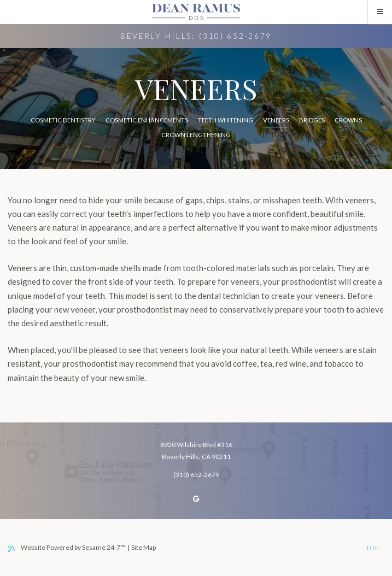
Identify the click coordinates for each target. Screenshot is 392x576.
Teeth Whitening (226, 120)
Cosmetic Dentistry (63, 120)
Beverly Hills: (158, 36)
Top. (372, 548)
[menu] (380, 12)
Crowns (348, 120)
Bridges (312, 120)
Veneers (276, 120)
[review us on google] (196, 499)
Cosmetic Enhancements (147, 120)
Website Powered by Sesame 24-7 (66, 548)
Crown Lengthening (196, 135)
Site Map (144, 547)
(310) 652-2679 (235, 36)
